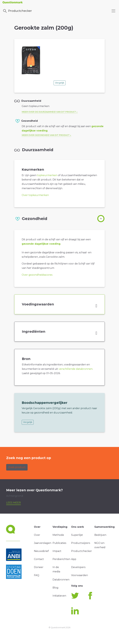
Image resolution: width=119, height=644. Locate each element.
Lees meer (13, 503)
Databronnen (61, 580)
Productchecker (17, 11)
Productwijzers (81, 543)
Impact (57, 551)
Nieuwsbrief (41, 551)
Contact (39, 559)
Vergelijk (60, 83)
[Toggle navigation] (113, 11)
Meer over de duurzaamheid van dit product (49, 112)
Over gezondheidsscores (37, 275)
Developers (78, 567)
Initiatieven (59, 596)
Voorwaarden (79, 575)
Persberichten (61, 559)
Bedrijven (100, 535)
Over (37, 535)
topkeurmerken (47, 175)
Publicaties (59, 543)
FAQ (37, 575)
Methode (58, 535)
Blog (55, 588)
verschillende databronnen (76, 369)
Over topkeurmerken (35, 195)
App (74, 559)
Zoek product (17, 467)
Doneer (39, 567)
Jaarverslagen (43, 543)
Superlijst (77, 535)
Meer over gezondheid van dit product (46, 135)
